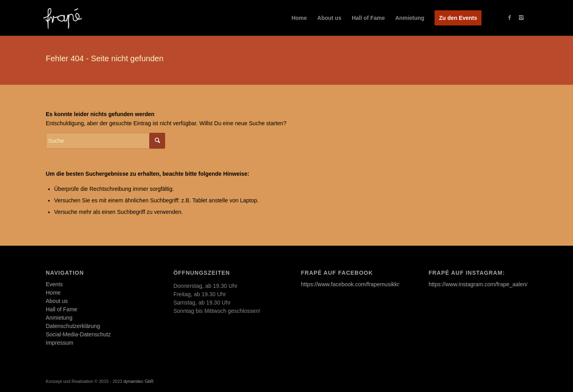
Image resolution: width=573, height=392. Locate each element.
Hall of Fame (61, 309)
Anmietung (59, 318)
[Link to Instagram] (521, 17)
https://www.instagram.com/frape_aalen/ (478, 284)
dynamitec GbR (138, 381)
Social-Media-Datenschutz (78, 334)
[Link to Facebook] (509, 17)
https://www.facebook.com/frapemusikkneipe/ (357, 284)
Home (53, 293)
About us (57, 301)
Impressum (59, 343)
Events (54, 284)
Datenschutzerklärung (73, 326)
